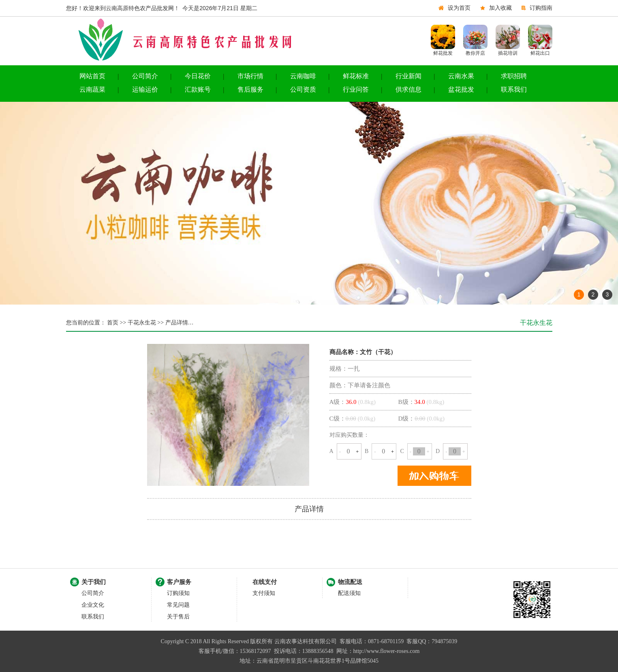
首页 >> (116, 323)
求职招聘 (514, 76)
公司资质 (303, 89)
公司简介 (145, 76)
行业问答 (356, 89)
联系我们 (514, 89)
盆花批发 (461, 89)
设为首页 (459, 8)
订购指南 (541, 8)
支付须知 (264, 593)
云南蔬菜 (92, 89)
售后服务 (250, 89)
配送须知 (349, 593)
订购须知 (178, 593)
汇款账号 (198, 89)
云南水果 (461, 76)
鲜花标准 (356, 76)
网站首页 (92, 76)
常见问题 (178, 605)
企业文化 (93, 605)
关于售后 (178, 617)
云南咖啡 (303, 76)
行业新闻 (408, 76)
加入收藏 (500, 8)
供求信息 (408, 89)
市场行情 (250, 76)
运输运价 (145, 89)
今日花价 (198, 76)
